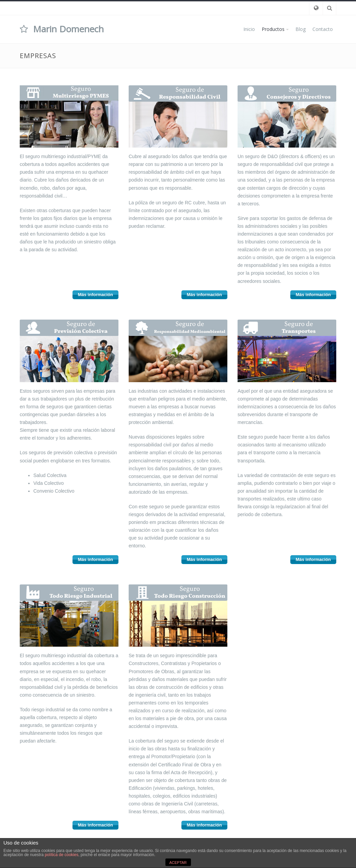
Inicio (249, 29)
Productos (273, 29)
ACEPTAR (178, 863)
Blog (301, 29)
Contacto (323, 29)
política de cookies (61, 855)
